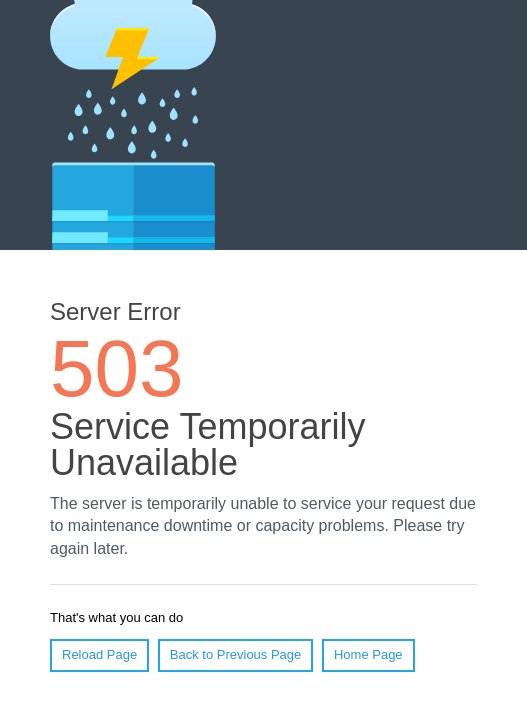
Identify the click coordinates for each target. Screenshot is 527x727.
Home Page (368, 654)
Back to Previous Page (236, 654)
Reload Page (99, 654)
